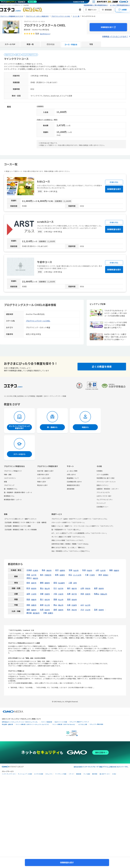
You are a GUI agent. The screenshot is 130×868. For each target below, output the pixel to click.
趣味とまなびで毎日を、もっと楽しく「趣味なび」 (69, 547)
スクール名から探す (44, 478)
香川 (42, 599)
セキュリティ (49, 774)
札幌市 (35, 570)
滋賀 (28, 594)
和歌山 (97, 594)
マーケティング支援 (61, 774)
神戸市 (74, 594)
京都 (42, 594)
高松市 (47, 600)
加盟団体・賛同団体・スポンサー (108, 489)
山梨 (82, 588)
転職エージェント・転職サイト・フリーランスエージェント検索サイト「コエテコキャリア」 (83, 526)
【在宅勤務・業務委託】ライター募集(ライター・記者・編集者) (25, 522)
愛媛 (55, 599)
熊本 (69, 610)
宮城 (70, 570)
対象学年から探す (43, 474)
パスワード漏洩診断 (46, 722)
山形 (97, 570)
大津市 (34, 594)
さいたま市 (77, 575)
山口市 (88, 605)
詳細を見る (114, 182)
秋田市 (89, 570)
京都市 (47, 594)
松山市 (61, 600)
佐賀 (42, 610)
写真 (91, 44)
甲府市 (88, 588)
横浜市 (35, 578)
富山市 (47, 588)
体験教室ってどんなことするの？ (115, 36)
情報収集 (79, 774)
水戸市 (34, 575)
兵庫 (69, 594)
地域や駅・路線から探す (45, 471)
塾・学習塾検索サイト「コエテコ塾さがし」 (66, 530)
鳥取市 (34, 605)
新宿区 (106, 575)
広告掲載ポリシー (103, 507)
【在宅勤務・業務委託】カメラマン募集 (17, 526)
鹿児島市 (36, 613)
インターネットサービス (9, 774)
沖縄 (45, 613)
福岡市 (34, 610)
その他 (114, 774)
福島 (111, 570)
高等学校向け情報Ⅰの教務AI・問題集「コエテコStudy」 (70, 544)
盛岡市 (62, 570)
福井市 (74, 588)
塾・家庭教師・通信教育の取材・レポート (18, 492)
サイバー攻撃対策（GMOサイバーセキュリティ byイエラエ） (33, 724)
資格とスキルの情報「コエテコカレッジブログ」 (68, 540)
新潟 (28, 588)
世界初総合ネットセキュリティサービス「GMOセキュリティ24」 (20, 722)
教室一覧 (30, 44)
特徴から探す (42, 482)
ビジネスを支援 (39, 774)
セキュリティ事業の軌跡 (96, 724)
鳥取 (28, 605)
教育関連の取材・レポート (13, 500)
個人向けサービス (105, 774)
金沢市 (61, 588)
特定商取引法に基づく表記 (105, 478)
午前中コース (45, 262)
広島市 (74, 605)
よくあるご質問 (72, 471)
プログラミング (9, 485)
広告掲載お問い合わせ (74, 482)
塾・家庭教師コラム (11, 489)
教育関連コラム (9, 496)
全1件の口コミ (45, 34)
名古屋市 (61, 583)
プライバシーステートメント (106, 482)
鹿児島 (29, 613)
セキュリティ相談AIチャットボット (79, 722)
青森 (43, 570)
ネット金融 (87, 774)
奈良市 (88, 594)
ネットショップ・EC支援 (25, 774)
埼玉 (70, 575)
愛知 (55, 583)
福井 (69, 588)
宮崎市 (101, 610)
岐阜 (28, 583)
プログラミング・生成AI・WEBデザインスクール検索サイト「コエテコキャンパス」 (80, 519)
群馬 (57, 575)
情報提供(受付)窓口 (73, 485)
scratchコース (45, 222)
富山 (42, 588)
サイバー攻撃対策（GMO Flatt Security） (64, 724)
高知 (69, 599)
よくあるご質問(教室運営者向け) (120, 5)
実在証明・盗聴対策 (7, 724)
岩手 (57, 570)
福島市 (116, 570)
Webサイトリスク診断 (61, 722)
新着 (5, 482)
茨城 (28, 575)
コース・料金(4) (71, 44)
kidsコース (44, 181)
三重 (70, 583)
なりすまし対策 (83, 724)
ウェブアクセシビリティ (105, 500)
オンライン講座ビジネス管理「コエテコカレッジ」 (69, 537)
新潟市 (34, 588)
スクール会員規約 (103, 474)
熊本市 (74, 610)
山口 (82, 605)
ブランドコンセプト (103, 492)
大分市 (88, 610)
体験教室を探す (107, 27)
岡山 (55, 605)
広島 (69, 605)
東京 (100, 575)
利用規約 (100, 471)
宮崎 (96, 610)
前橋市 (62, 575)
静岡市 (47, 583)
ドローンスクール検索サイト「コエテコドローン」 (68, 522)
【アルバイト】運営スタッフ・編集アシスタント (20, 519)
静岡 (42, 583)
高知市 (74, 600)
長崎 (55, 610)
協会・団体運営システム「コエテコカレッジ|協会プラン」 (71, 551)
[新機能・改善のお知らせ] (80, 10)
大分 (82, 610)
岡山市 (61, 605)
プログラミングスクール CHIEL (38, 321)
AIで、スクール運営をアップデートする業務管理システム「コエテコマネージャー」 (80, 533)
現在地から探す (42, 485)
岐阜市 (34, 583)
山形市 (103, 570)
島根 (42, 605)
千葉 (87, 575)
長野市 (101, 588)
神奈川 (29, 578)
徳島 (28, 599)
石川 (55, 588)
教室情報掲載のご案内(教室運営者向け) (96, 5)
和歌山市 (104, 594)
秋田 (84, 570)
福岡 (28, 610)
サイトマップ (101, 503)
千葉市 (92, 575)
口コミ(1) (51, 44)
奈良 (82, 594)
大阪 (55, 594)
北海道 (29, 570)
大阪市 (61, 594)
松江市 (47, 605)
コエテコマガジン (10, 478)
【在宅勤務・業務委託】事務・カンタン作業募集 (20, 530)
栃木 (42, 575)
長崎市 (61, 610)
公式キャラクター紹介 (104, 496)
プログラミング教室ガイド (13, 471)
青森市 (49, 570)
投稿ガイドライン (103, 485)
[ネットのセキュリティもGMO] (19, 2)
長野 (96, 588)
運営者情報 (71, 489)
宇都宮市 (48, 575)
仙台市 (76, 570)
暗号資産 (95, 774)
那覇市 (50, 613)
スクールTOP (10, 44)
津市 (75, 583)
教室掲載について (73, 478)
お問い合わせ (71, 474)
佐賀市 (47, 610)
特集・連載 (8, 474)
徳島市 (34, 600)
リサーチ (71, 774)
